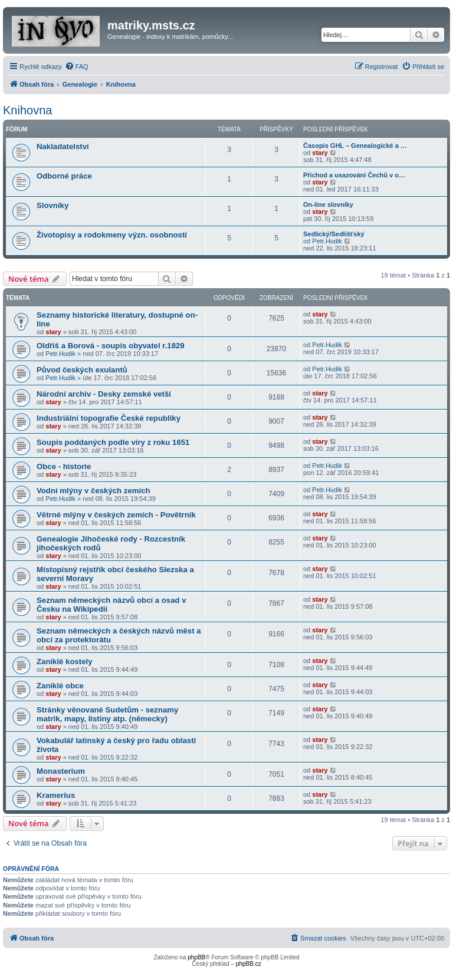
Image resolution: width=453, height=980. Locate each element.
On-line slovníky (328, 204)
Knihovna (27, 110)
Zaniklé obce (60, 686)
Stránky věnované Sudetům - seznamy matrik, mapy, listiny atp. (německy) (107, 714)
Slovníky (52, 205)
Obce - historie (64, 466)
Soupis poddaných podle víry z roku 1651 (113, 442)
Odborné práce (64, 176)
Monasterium (61, 771)
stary (320, 153)
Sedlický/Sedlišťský (334, 234)
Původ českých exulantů (82, 370)
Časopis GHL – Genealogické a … (355, 146)
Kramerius (56, 795)
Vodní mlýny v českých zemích (93, 491)
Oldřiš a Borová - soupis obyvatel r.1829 (111, 346)
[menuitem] (77, 67)
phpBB (196, 957)
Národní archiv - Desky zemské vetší (104, 394)
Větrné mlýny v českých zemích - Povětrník (116, 515)
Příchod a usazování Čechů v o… (354, 175)
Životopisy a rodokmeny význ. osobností (112, 235)
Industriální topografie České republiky (109, 418)
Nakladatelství (63, 146)
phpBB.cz (249, 964)
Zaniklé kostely (65, 661)
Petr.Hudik (327, 241)
